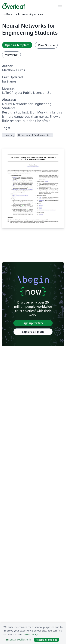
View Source (46, 45)
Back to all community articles (23, 14)
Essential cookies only (19, 640)
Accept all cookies (46, 640)
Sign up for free (33, 323)
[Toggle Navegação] (60, 6)
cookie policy (30, 634)
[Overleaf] (14, 6)
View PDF (11, 55)
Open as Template (17, 45)
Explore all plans (33, 332)
